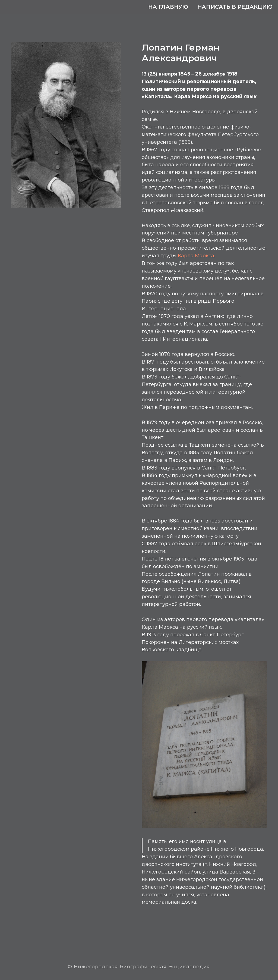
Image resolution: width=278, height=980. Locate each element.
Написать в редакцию (235, 7)
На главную (168, 7)
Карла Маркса (196, 256)
